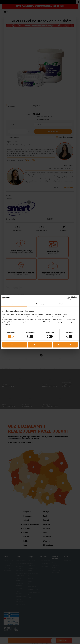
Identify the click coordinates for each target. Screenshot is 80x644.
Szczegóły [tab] (40, 304)
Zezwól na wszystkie (65, 345)
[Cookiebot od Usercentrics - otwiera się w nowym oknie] (68, 298)
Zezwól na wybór (40, 345)
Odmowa (15, 345)
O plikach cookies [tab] (66, 304)
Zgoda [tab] (14, 304)
